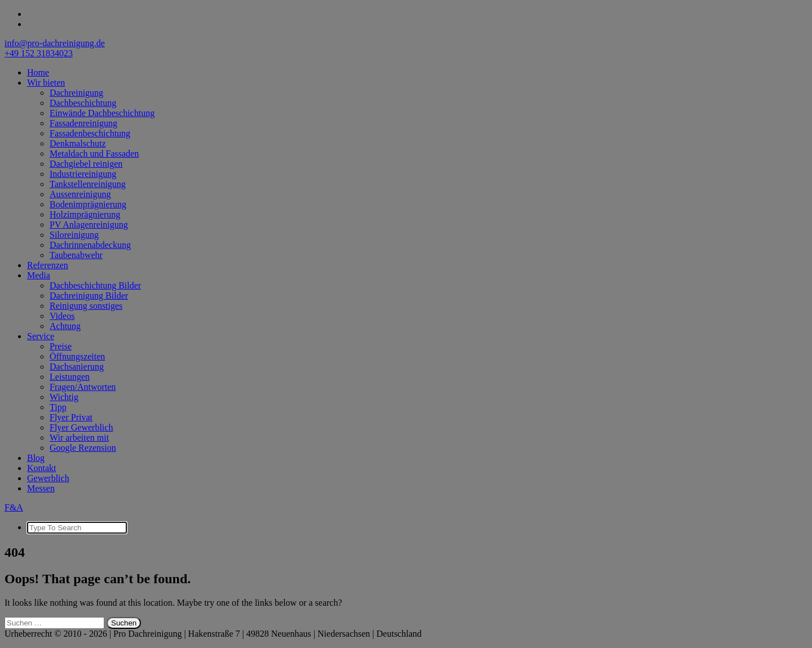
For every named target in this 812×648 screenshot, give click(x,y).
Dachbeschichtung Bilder (95, 285)
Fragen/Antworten (83, 387)
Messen (41, 488)
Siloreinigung (74, 235)
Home (38, 72)
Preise (61, 346)
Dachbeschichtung (83, 103)
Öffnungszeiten (77, 356)
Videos (62, 316)
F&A (14, 507)
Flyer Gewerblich (81, 427)
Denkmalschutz (78, 143)
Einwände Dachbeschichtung (102, 113)
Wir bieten (46, 83)
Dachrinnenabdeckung (90, 245)
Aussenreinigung (80, 194)
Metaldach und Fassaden (94, 154)
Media (39, 275)
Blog (36, 458)
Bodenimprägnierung (88, 204)
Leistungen (70, 377)
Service (41, 336)
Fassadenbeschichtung (90, 133)
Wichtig (64, 397)
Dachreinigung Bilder (89, 296)
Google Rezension (83, 448)
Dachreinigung (76, 93)
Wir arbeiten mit (79, 438)
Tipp (58, 407)
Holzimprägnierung (85, 214)
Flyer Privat (71, 417)
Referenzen (48, 265)
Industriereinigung (83, 174)
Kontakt (42, 468)
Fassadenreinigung (83, 123)
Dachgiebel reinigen (86, 164)
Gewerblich (48, 478)
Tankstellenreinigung (88, 184)
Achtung (65, 326)
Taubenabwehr (76, 255)
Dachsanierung (77, 367)
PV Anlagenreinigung (89, 225)
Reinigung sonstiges (86, 306)
